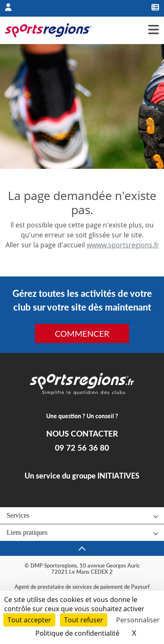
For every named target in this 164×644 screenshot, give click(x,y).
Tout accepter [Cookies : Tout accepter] (29, 620)
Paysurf (140, 587)
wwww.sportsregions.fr (123, 245)
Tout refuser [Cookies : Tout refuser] (84, 620)
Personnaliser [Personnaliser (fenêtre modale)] (138, 620)
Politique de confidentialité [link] (77, 633)
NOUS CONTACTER (82, 434)
